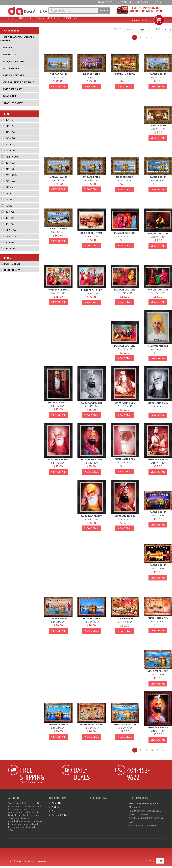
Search (104, 10)
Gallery (55, 807)
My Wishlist (125, 2)
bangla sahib (58, 228)
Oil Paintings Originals (19, 82)
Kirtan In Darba (125, 74)
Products (25, 18)
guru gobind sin (91, 403)
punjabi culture (125, 233)
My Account (105, 2)
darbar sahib (158, 125)
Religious (10, 54)
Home (10, 18)
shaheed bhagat (158, 346)
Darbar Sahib (58, 74)
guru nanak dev (158, 403)
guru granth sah (91, 724)
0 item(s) (136, 20)
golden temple (158, 671)
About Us (71, 18)
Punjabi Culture (14, 61)
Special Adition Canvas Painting (17, 39)
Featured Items (48, 18)
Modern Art (11, 68)
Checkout (143, 2)
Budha (8, 47)
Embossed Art (12, 89)
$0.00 (144, 20)
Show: (157, 29)
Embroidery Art (14, 75)
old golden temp (91, 233)
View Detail (58, 87)
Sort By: (118, 29)
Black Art (10, 96)
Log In (157, 2)
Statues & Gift (13, 103)
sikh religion (125, 618)
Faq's (54, 811)
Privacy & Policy (60, 815)
